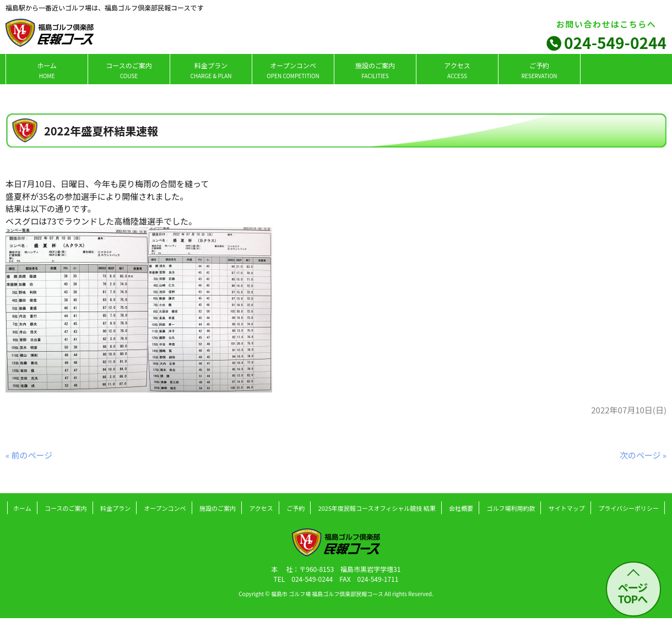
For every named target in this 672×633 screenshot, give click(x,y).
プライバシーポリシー (628, 508)
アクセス (457, 70)
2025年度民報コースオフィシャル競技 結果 (377, 508)
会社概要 (461, 508)
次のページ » (643, 455)
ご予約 (539, 70)
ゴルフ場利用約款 (511, 508)
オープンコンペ (293, 70)
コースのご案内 (129, 70)
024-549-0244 (615, 42)
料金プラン (211, 70)
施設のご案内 (375, 70)
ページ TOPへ (633, 593)
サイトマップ (567, 508)
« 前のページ (29, 455)
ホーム (47, 70)
